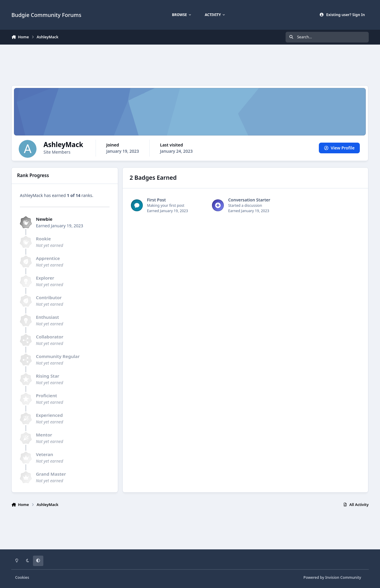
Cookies (22, 577)
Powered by (332, 577)
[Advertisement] (190, 64)
